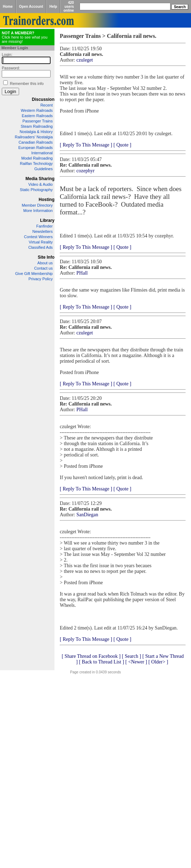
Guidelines (44, 169)
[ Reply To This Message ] (86, 145)
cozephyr (85, 171)
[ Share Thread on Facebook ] (91, 656)
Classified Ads (40, 247)
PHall (82, 273)
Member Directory (37, 205)
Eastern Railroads (37, 116)
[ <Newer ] (136, 662)
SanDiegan (87, 515)
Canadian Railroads (36, 142)
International (42, 153)
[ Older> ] (158, 662)
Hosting (47, 200)
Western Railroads (37, 110)
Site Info (46, 257)
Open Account (31, 7)
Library (47, 220)
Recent (47, 105)
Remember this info (27, 84)
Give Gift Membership (34, 274)
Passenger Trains (37, 121)
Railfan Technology (36, 163)
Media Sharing (40, 179)
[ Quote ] (123, 145)
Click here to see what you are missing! (25, 37)
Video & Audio (40, 184)
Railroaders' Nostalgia (34, 137)
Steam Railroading (37, 126)
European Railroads (36, 148)
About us (45, 263)
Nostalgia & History (36, 132)
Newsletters (43, 231)
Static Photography (36, 190)
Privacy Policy (41, 279)
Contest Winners (38, 237)
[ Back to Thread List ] (102, 662)
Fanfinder (45, 226)
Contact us (43, 268)
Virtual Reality (41, 242)
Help (53, 7)
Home (8, 7)
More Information (38, 211)
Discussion (43, 99)
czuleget (85, 60)
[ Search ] (131, 656)
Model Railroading (37, 158)
